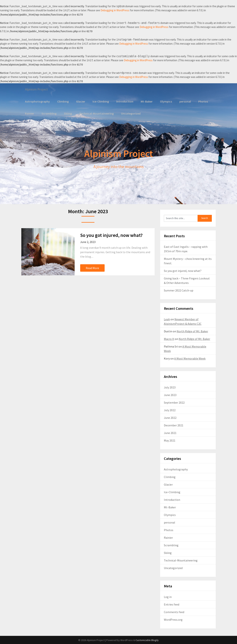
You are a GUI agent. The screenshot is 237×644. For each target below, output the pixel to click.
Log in (168, 597)
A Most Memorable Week (190, 358)
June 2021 (170, 433)
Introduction (124, 101)
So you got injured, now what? (111, 235)
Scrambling (49, 113)
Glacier (80, 101)
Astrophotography (37, 101)
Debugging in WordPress (115, 10)
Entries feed (172, 604)
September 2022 (174, 402)
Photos (201, 101)
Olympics (165, 101)
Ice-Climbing (100, 101)
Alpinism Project (38, 89)
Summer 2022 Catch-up (179, 290)
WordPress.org (173, 619)
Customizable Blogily (147, 640)
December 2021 (174, 425)
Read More (92, 268)
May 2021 (170, 440)
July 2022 (170, 410)
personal (184, 101)
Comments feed (174, 612)
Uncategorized (129, 113)
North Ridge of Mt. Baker (192, 331)
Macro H (169, 339)
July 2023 (170, 387)
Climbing (62, 101)
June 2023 (170, 395)
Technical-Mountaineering (96, 113)
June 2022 (170, 417)
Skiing (67, 113)
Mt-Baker (145, 101)
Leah (167, 319)
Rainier (30, 113)
